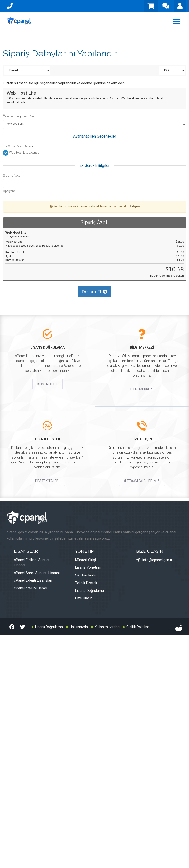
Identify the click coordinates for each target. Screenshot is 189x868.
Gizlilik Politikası (138, 627)
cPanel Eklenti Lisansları (33, 580)
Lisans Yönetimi (88, 567)
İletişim (135, 206)
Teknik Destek (86, 583)
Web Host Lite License (21, 153)
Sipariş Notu (12, 175)
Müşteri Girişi (85, 560)
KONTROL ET (47, 384)
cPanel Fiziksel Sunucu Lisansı (32, 562)
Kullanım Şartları (107, 627)
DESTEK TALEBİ (47, 481)
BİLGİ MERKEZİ (142, 389)
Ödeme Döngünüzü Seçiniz (21, 116)
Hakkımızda (79, 627)
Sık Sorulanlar (86, 575)
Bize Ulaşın (84, 598)
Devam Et (94, 292)
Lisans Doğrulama (89, 591)
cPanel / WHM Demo (31, 588)
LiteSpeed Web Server (18, 146)
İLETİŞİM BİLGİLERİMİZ (142, 481)
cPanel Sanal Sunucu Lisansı (37, 573)
